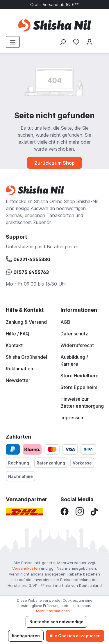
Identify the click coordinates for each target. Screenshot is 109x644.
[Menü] (13, 42)
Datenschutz (74, 334)
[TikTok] (94, 511)
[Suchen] (63, 42)
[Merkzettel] (76, 42)
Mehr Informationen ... (55, 611)
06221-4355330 (28, 258)
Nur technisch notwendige (56, 622)
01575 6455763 (27, 271)
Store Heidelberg (79, 376)
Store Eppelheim (79, 387)
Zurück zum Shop (54, 163)
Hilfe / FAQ (18, 334)
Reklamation (19, 369)
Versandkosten (26, 568)
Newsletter (18, 380)
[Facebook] (65, 511)
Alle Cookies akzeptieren (75, 636)
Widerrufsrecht (77, 345)
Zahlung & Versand (26, 322)
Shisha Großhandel (26, 357)
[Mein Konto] (90, 42)
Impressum (73, 418)
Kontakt (14, 345)
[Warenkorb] (100, 40)
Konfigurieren (26, 636)
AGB (65, 322)
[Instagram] (80, 511)
